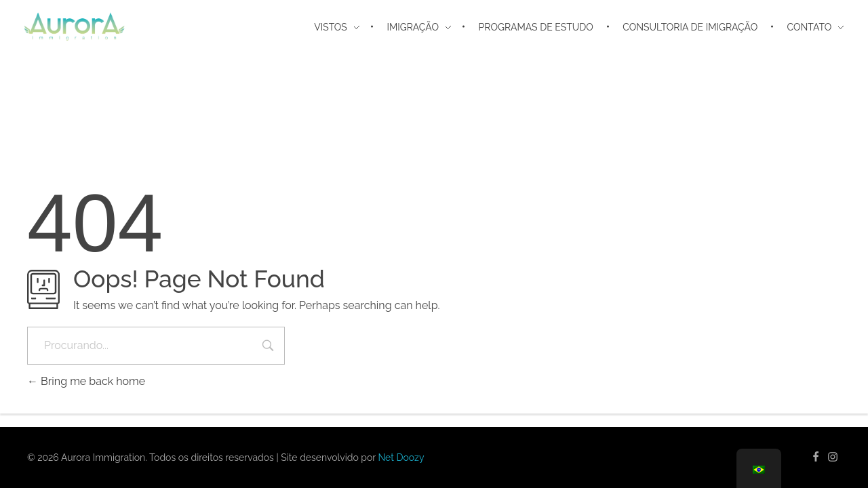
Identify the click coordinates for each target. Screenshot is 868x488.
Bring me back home (86, 381)
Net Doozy (401, 457)
